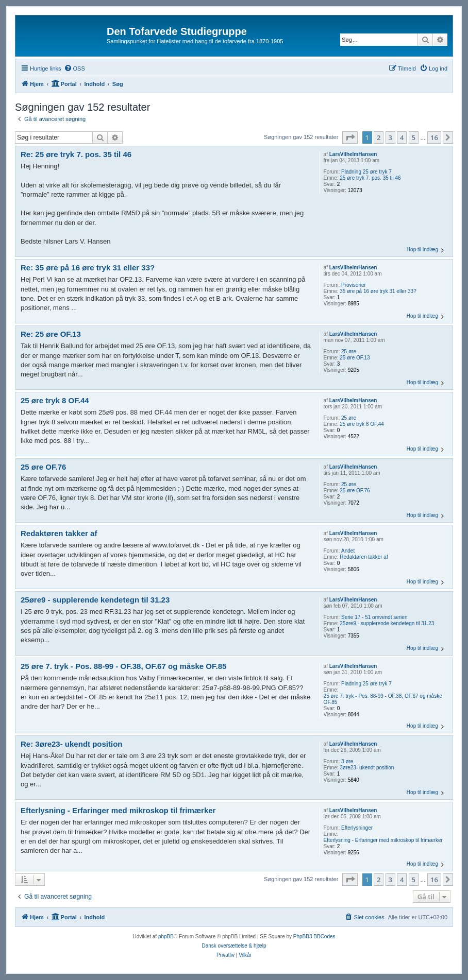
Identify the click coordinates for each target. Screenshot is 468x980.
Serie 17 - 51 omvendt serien (374, 617)
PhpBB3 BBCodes (314, 936)
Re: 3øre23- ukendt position (72, 744)
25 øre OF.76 (355, 491)
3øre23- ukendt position (367, 768)
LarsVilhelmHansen (353, 154)
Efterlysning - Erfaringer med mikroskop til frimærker (383, 840)
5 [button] (414, 137)
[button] (350, 137)
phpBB (166, 936)
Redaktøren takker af (364, 557)
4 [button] (402, 137)
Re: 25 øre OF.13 (51, 334)
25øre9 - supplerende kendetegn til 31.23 (387, 623)
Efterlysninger (357, 828)
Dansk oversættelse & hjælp (234, 946)
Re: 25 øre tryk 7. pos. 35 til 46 (76, 154)
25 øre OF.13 (355, 358)
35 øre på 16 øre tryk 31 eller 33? (378, 291)
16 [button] (434, 137)
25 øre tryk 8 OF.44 (362, 424)
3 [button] (390, 137)
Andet (348, 551)
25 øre (349, 351)
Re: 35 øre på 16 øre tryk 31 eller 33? (88, 268)
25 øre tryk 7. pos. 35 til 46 (370, 178)
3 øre (347, 761)
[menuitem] (74, 68)
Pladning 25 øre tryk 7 (366, 172)
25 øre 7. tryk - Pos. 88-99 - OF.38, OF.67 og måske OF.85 (383, 699)
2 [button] (379, 137)
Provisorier (354, 285)
